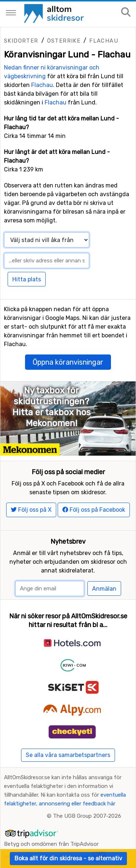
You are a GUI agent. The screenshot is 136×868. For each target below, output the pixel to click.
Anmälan (104, 589)
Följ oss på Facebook (94, 510)
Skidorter (21, 41)
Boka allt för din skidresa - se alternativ (68, 858)
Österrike (64, 41)
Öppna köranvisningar (68, 362)
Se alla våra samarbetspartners (68, 755)
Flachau (104, 41)
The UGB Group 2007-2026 (87, 816)
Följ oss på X (31, 510)
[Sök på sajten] (126, 13)
